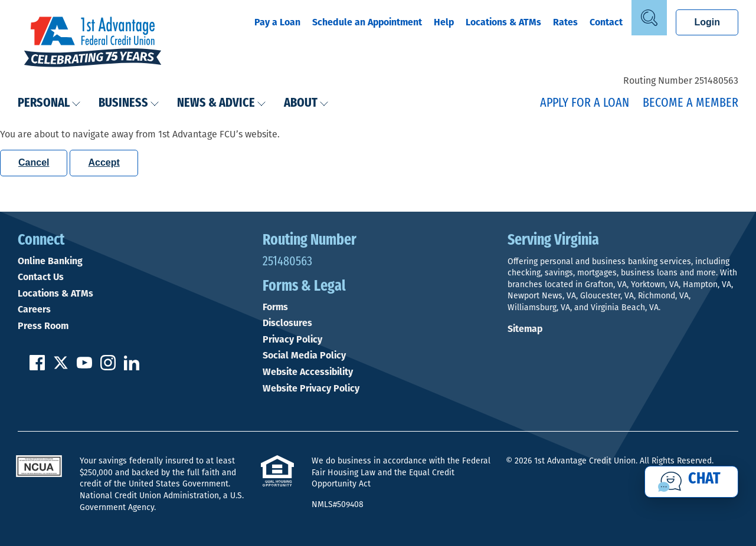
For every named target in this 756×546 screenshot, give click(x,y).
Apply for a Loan (585, 103)
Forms (275, 307)
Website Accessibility (308, 372)
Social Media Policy (304, 356)
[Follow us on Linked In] (132, 367)
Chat (704, 479)
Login (707, 22)
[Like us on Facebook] (37, 367)
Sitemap (525, 329)
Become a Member (690, 103)
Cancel (34, 162)
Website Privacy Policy (311, 389)
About (306, 103)
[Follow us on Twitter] (61, 367)
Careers (34, 310)
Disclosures (287, 323)
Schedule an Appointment (367, 22)
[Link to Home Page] (93, 43)
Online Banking (50, 261)
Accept (104, 162)
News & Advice (222, 103)
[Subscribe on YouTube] (84, 367)
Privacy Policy (292, 340)
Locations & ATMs (503, 22)
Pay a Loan (277, 22)
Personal (49, 103)
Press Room (43, 326)
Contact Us (41, 277)
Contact (606, 22)
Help (444, 22)
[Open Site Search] (649, 18)
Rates (565, 22)
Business (129, 103)
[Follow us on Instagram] (108, 367)
